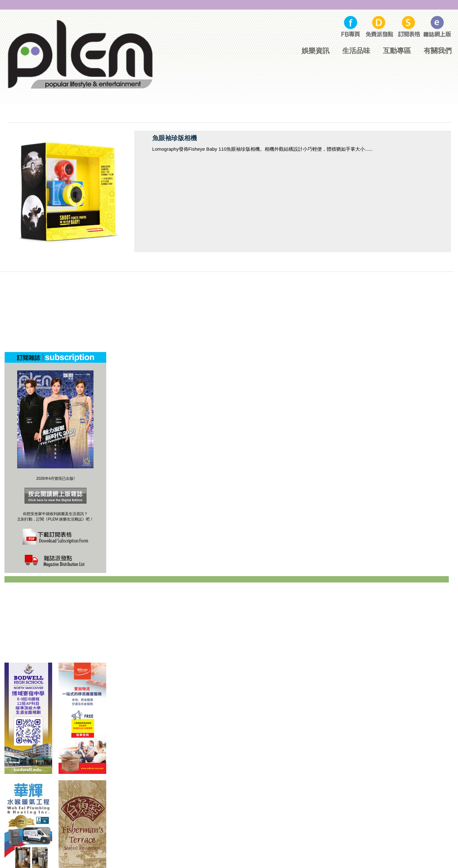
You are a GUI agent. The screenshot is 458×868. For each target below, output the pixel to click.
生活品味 (356, 51)
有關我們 (438, 51)
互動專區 (397, 51)
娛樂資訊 (316, 51)
